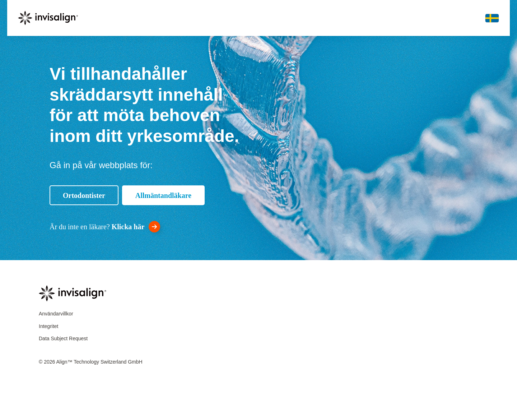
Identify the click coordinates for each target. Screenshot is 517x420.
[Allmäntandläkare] (163, 195)
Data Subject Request (63, 338)
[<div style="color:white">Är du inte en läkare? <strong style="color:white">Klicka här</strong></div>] (105, 227)
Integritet (48, 326)
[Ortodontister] (84, 195)
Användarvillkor (56, 314)
